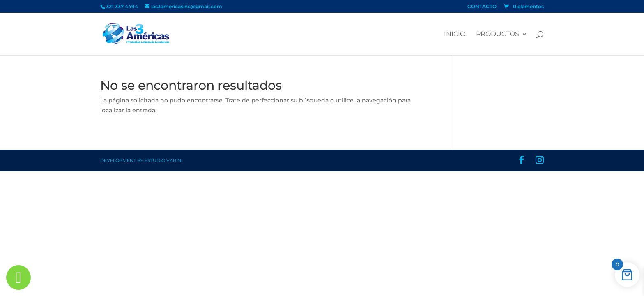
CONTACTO (482, 7)
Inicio (455, 35)
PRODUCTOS (498, 35)
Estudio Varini (163, 160)
